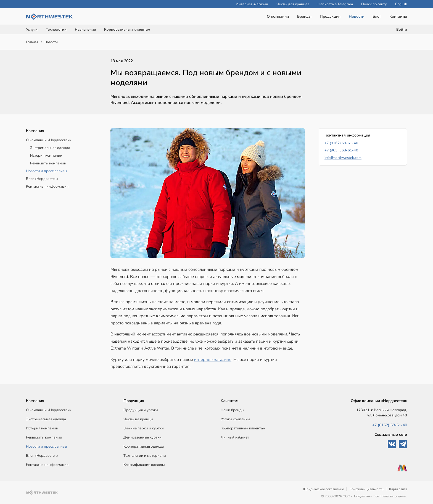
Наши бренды (232, 410)
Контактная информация (47, 187)
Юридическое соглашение (324, 489)
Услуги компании (235, 419)
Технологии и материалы (145, 456)
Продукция (330, 16)
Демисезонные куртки (142, 437)
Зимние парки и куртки (144, 428)
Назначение (85, 30)
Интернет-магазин (252, 4)
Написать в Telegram (335, 4)
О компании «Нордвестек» (48, 140)
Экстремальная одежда (50, 148)
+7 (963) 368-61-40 (341, 150)
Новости (357, 16)
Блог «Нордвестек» (42, 179)
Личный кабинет (235, 437)
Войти (402, 30)
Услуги (32, 30)
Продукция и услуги (141, 410)
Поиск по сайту (374, 4)
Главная (32, 42)
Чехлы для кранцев (293, 4)
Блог (377, 16)
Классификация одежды (144, 465)
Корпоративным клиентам (127, 30)
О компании (278, 16)
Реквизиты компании (48, 163)
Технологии (56, 30)
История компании (46, 156)
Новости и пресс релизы (46, 171)
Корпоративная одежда (144, 447)
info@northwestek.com (343, 158)
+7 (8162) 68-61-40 (341, 143)
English (401, 4)
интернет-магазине (213, 359)
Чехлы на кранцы (138, 419)
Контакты (398, 16)
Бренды (304, 16)
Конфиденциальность (366, 489)
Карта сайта (398, 489)
